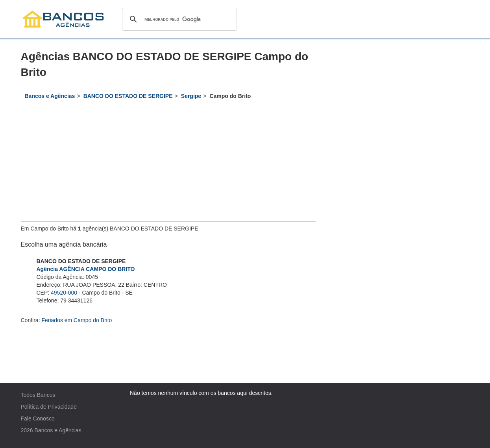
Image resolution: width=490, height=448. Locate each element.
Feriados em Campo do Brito (77, 320)
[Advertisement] (168, 162)
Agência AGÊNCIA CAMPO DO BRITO (86, 269)
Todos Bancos (38, 395)
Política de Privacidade (49, 407)
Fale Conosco (38, 419)
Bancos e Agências (58, 430)
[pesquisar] (178, 19)
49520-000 (64, 293)
